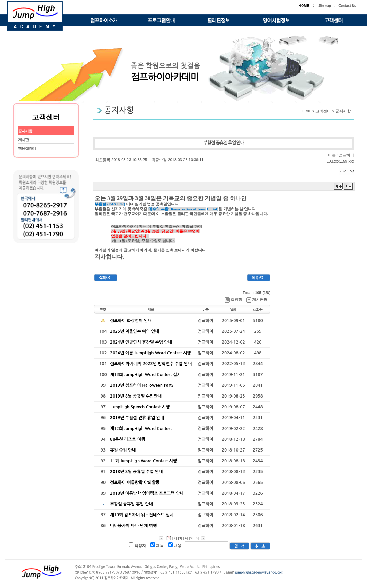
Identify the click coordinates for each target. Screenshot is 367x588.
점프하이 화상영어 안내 (131, 321)
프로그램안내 (161, 20)
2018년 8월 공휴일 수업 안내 (136, 472)
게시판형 (257, 299)
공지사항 (25, 131)
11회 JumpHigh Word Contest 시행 (143, 461)
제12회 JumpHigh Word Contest (141, 429)
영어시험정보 (276, 20)
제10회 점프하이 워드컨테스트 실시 (142, 515)
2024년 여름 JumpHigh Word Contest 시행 (150, 353)
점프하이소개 (104, 20)
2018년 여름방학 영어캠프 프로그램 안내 (147, 493)
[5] (191, 538)
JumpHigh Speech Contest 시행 (140, 407)
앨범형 (233, 299)
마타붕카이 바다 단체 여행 (133, 526)
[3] (180, 538)
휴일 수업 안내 (123, 450)
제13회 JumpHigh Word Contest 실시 (145, 375)
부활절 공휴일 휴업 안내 (131, 504)
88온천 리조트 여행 (127, 439)
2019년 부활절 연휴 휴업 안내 (137, 418)
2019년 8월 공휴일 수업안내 (136, 396)
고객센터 (334, 20)
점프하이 (346, 155)
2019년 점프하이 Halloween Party (142, 385)
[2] (175, 538)
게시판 (23, 140)
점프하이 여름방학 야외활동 (135, 483)
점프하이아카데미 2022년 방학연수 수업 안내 (151, 364)
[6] (197, 538)
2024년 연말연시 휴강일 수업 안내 (141, 342)
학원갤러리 (27, 148)
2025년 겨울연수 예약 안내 (135, 331)
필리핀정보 (218, 20)
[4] (186, 538)
